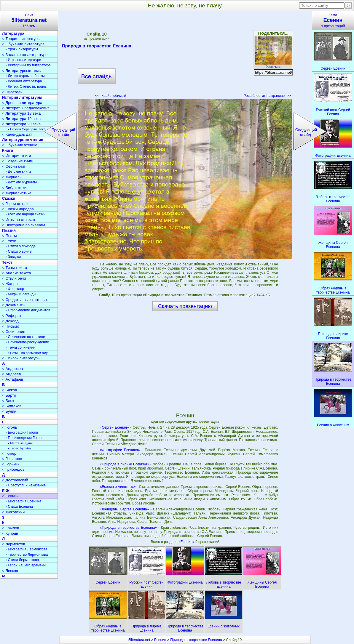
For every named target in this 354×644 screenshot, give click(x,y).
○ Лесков (10, 571)
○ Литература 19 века (21, 119)
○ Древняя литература (22, 103)
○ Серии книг (14, 166)
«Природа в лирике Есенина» (125, 464)
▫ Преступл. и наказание (26, 485)
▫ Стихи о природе (21, 246)
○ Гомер (9, 453)
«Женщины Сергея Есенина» (125, 509)
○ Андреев (12, 374)
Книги (8, 150)
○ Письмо (11, 326)
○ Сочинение (14, 332)
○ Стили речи (14, 278)
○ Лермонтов (14, 544)
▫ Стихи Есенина (19, 507)
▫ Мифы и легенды (21, 294)
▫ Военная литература (24, 81)
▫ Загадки (13, 257)
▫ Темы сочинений (20, 347)
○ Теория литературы (21, 39)
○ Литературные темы (22, 71)
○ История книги (17, 156)
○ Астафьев (13, 379)
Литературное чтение (23, 140)
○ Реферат (12, 316)
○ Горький (11, 464)
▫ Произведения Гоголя (25, 438)
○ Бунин (9, 411)
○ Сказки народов (18, 209)
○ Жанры (10, 284)
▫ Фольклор (15, 289)
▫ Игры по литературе (23, 60)
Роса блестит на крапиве (267, 96)
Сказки (9, 198)
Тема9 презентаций (333, 21)
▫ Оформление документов (28, 310)
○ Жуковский (13, 512)
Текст (7, 262)
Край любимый (111, 96)
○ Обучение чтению (20, 145)
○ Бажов (9, 390)
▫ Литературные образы (25, 76)
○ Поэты (9, 236)
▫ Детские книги (18, 172)
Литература (13, 33)
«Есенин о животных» (118, 487)
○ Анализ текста (16, 273)
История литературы (22, 97)
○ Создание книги (18, 161)
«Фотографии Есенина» (120, 450)
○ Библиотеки (14, 188)
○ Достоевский (15, 480)
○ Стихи (9, 241)
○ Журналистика (17, 193)
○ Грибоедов (13, 469)
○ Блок (8, 401)
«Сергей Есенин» (114, 427)
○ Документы (14, 305)
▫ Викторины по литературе (28, 65)
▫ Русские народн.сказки (25, 214)
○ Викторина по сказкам (23, 225)
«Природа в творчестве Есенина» (128, 528)
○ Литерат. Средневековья (26, 108)
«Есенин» (187, 542)
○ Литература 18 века (21, 113)
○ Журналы (12, 177)
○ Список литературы (21, 358)
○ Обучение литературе (23, 44)
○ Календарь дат (17, 134)
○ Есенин (10, 496)
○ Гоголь (10, 427)
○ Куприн (10, 533)
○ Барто (9, 395)
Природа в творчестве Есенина (97, 47)
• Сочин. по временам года (28, 353)
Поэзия (9, 230)
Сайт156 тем (29, 21)
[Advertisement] (185, 56)
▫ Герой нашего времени (26, 565)
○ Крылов (11, 528)
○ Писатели (12, 92)
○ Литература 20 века (21, 124)
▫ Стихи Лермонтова (22, 560)
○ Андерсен (12, 369)
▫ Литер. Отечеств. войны (27, 86)
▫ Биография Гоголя (22, 432)
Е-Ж (6, 491)
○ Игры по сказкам (19, 220)
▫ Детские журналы (21, 182)
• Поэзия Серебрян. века (27, 129)
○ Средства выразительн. (25, 300)
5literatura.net (139, 640)
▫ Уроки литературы (22, 49)
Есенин (160, 640)
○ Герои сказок (15, 204)
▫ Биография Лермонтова (27, 549)
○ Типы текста (15, 268)
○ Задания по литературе (25, 55)
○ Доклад (10, 321)
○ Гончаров (12, 459)
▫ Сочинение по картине (25, 337)
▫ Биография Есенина (23, 501)
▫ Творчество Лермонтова (27, 555)
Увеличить (273, 65)
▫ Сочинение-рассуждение (27, 342)
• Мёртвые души (20, 443)
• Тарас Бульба (19, 448)
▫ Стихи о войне (19, 251)
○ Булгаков (12, 406)
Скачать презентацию (185, 306)
